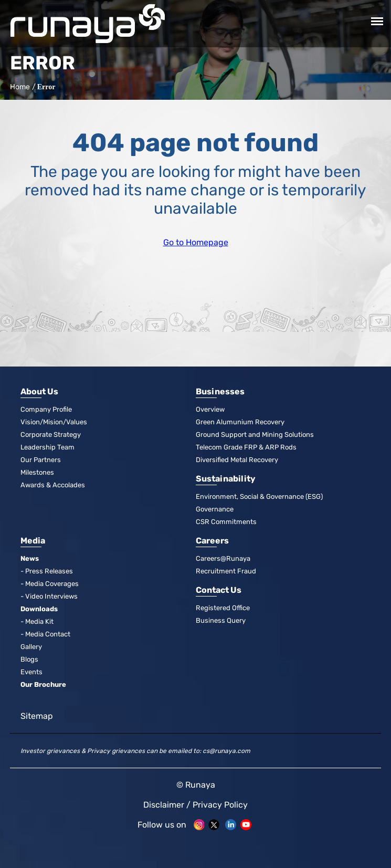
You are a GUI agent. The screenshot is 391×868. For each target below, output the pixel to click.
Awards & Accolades (53, 485)
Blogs (29, 659)
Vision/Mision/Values (54, 422)
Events (31, 672)
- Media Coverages (50, 584)
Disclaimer (164, 805)
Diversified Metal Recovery (237, 460)
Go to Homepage (196, 242)
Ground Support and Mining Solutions (255, 435)
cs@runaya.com (226, 751)
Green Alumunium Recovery (240, 422)
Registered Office (223, 608)
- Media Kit (37, 621)
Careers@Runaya (223, 558)
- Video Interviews (49, 596)
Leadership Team (47, 447)
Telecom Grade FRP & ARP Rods (246, 447)
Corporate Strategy (51, 435)
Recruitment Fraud (226, 571)
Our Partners (41, 460)
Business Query (221, 620)
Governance (215, 509)
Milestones (37, 472)
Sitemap (37, 716)
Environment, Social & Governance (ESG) (259, 496)
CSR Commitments (226, 522)
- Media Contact (45, 634)
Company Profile (46, 409)
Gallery (31, 647)
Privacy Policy (220, 805)
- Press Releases (47, 571)
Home (19, 87)
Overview (210, 409)
